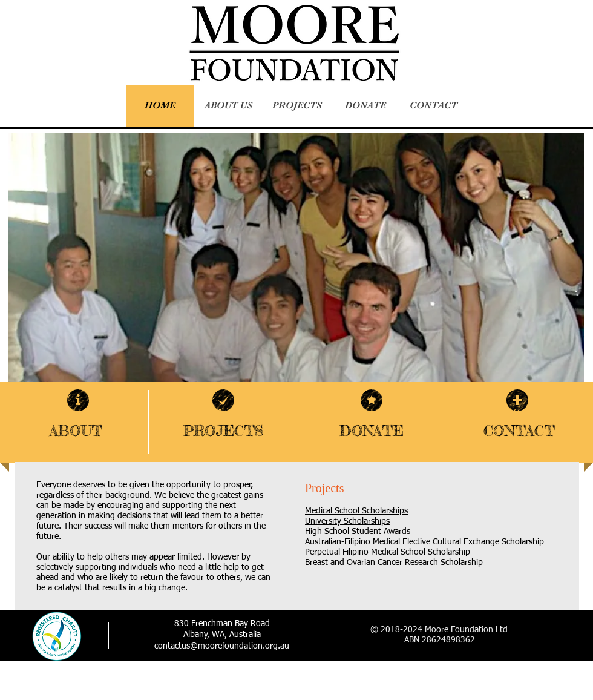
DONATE (372, 431)
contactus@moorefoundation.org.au (222, 646)
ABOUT (76, 431)
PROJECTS (224, 431)
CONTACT (519, 431)
